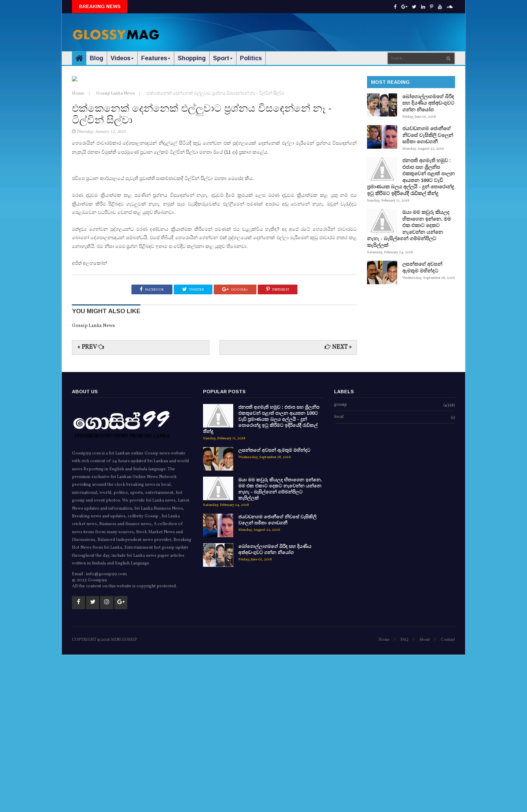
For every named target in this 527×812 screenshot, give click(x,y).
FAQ (404, 797)
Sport (223, 58)
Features (156, 58)
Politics (251, 58)
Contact (448, 797)
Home (79, 251)
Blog (96, 58)
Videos (122, 58)
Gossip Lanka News (116, 251)
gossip (340, 562)
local (339, 575)
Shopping (192, 58)
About (424, 797)
